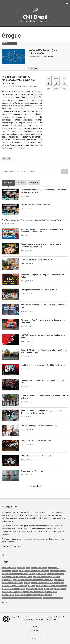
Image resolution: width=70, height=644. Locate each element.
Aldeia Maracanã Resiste (26, 574)
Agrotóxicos (7, 574)
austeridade (27, 598)
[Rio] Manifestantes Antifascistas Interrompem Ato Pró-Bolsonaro (43, 397)
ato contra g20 (8, 595)
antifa (39, 580)
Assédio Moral (60, 589)
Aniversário (18, 580)
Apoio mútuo (36, 583)
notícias (10, 183)
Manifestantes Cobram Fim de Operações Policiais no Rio (44, 382)
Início (35, 627)
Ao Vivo (27, 583)
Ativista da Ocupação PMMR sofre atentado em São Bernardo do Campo (33, 220)
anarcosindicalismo (41, 577)
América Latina (8, 577)
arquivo (34, 183)
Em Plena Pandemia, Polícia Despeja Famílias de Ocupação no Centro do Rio (42, 412)
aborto (15, 571)
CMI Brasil (35, 17)
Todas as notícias (35, 486)
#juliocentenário (9, 568)
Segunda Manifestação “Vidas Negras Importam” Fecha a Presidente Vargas (42, 352)
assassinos (48, 589)
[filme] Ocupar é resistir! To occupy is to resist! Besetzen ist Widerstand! (41, 246)
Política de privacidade (35, 635)
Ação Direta (44, 571)
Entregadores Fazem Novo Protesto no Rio (39, 290)
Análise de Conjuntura (23, 577)
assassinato (20, 589)
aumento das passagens (11, 598)
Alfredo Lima (41, 574)
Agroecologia (61, 571)
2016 (38, 568)
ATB (37, 592)
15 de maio (21, 568)
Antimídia (6, 583)
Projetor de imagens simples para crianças (39, 426)
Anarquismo (55, 577)
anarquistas (7, 580)
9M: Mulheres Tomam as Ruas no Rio (37, 456)
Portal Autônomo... (49, 57)
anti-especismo (29, 580)
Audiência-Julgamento (37, 595)
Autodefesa (48, 598)
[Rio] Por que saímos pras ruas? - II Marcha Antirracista (39, 367)
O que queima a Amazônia (32, 471)
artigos (21, 183)
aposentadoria (48, 583)
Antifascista (59, 580)
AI (14, 574)
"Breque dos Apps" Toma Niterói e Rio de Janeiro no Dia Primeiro (43, 321)
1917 (28, 568)
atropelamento (21, 595)
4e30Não (44, 568)
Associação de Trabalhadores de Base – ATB (18, 592)
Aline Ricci (51, 574)
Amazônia (60, 574)
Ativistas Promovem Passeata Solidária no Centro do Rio (44, 306)
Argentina (60, 583)
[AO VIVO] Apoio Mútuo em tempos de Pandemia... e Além (43, 336)
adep (52, 571)
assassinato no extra (35, 589)
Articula (31, 586)
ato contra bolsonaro (48, 592)
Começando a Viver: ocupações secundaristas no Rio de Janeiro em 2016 (44, 191)
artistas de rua (8, 589)
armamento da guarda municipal (14, 586)
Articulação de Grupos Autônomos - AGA (51, 586)
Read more (33, 68)
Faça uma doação (35, 631)
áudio (49, 595)
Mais (4, 602)
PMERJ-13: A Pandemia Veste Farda (37, 441)
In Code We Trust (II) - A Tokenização (43, 52)
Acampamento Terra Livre (29, 571)
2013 (33, 568)
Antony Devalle (17, 583)
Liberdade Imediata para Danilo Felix (37, 260)
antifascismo (48, 580)
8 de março (6, 571)
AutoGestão (58, 598)
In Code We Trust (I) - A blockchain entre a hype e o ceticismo (18, 80)
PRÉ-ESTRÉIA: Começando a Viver (36, 205)
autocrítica (37, 598)
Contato (35, 640)
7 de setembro (54, 568)
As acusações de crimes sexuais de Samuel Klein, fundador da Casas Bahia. (43, 231)
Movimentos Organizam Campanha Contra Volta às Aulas (43, 276)
